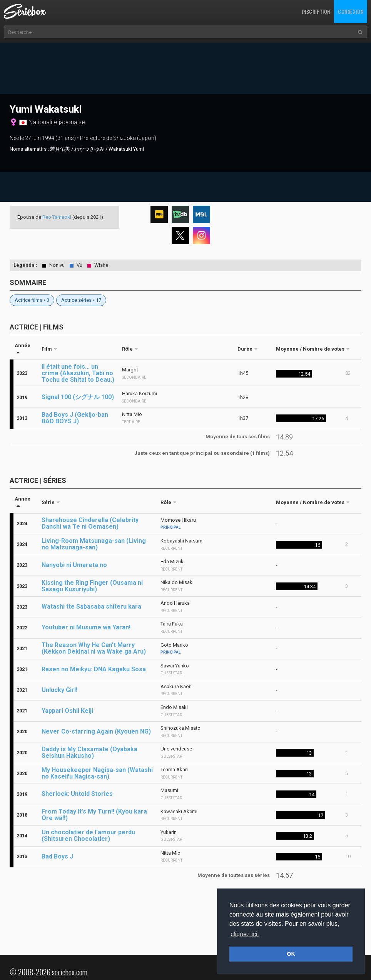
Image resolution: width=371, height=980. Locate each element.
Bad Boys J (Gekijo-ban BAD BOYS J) (75, 418)
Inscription (316, 11)
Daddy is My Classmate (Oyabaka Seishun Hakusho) (89, 752)
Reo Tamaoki (57, 217)
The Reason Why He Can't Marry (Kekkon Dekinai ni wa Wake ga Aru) (94, 648)
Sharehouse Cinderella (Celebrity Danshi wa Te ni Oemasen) (90, 523)
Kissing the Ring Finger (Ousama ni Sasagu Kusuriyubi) (92, 586)
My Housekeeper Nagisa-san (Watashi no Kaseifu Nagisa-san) (97, 773)
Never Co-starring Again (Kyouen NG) (96, 731)
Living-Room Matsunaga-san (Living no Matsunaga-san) (94, 544)
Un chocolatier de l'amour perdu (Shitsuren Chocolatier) (88, 835)
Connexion (351, 11)
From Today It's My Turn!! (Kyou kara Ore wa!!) (94, 815)
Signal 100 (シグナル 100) (78, 397)
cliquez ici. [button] (245, 934)
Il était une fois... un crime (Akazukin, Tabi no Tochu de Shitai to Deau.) (78, 373)
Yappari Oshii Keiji (67, 711)
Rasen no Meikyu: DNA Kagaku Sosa (94, 669)
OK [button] (291, 954)
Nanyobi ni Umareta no (74, 565)
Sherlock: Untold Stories (77, 794)
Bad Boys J (57, 856)
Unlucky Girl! (59, 690)
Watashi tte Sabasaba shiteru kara (91, 606)
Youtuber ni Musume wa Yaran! (86, 627)
